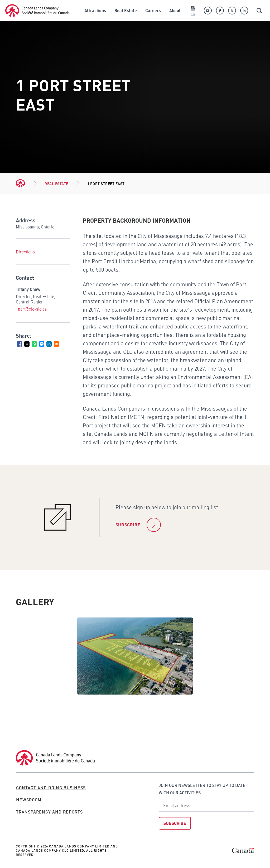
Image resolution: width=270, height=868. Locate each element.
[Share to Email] (56, 344)
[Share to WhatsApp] (34, 344)
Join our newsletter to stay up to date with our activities (202, 789)
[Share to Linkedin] (49, 344)
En (193, 7)
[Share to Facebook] (20, 344)
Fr (193, 14)
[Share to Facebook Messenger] (42, 344)
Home (21, 183)
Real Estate (56, 183)
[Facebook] (220, 11)
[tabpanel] (135, 656)
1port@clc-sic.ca (31, 309)
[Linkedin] (244, 11)
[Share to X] (27, 344)
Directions (25, 252)
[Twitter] (232, 11)
